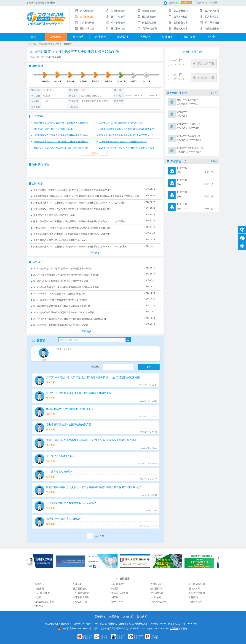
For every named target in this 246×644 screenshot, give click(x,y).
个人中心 (212, 37)
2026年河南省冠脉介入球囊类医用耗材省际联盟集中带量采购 (63, 269)
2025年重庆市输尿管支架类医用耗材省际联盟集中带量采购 (62, 306)
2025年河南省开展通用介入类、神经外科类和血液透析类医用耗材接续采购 (70, 319)
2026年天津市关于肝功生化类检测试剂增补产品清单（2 (126, 135)
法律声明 (142, 617)
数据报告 (78, 37)
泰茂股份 (174, 629)
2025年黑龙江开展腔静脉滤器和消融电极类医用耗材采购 (61, 325)
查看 (83, 90)
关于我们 (100, 617)
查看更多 (86, 331)
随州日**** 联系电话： (182, 114)
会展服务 (167, 37)
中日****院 (196, 171)
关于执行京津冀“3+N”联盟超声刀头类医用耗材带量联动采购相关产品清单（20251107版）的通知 (80, 247)
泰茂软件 (123, 37)
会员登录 (173, 3)
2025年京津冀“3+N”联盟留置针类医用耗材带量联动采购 (60, 300)
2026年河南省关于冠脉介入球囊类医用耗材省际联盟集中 (126, 129)
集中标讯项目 (55, 44)
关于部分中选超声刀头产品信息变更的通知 (54, 215)
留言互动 (190, 37)
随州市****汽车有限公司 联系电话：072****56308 (189, 138)
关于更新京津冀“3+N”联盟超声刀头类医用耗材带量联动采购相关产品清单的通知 (72, 234)
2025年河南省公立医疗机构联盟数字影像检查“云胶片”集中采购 (64, 313)
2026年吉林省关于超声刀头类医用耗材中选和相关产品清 (61, 148)
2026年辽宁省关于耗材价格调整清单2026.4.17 (121, 123)
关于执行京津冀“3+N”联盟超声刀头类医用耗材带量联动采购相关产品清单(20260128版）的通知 (79, 203)
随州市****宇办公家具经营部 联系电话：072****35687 (191, 150)
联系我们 (114, 617)
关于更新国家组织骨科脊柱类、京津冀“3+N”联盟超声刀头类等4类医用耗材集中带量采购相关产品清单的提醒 (86, 196)
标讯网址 (213, 3)
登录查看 (51, 382)
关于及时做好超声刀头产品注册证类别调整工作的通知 (60, 240)
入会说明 (200, 3)
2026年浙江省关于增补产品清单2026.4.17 (53, 129)
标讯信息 (56, 37)
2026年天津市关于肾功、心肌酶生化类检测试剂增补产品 (61, 142)
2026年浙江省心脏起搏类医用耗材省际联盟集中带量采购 (61, 281)
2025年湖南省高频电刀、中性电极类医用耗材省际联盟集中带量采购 (66, 287)
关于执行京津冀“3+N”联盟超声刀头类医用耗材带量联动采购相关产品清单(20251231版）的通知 (79, 221)
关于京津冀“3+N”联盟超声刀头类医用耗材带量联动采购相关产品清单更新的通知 (72, 190)
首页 (34, 37)
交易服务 (145, 37)
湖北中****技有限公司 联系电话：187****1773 (188, 102)
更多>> (214, 93)
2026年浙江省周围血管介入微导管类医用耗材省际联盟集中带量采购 (66, 275)
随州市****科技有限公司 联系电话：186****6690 (189, 126)
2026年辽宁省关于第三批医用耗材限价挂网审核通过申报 (61, 123)
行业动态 (101, 37)
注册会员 (186, 3)
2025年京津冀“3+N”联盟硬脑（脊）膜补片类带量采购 (59, 294)
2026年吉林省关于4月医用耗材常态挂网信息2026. (123, 142)
